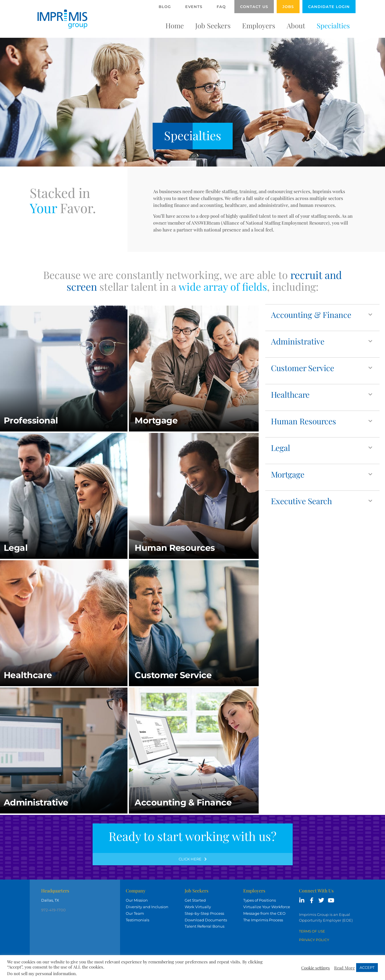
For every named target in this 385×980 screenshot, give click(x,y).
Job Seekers (213, 25)
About (296, 25)
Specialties (333, 25)
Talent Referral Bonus (205, 926)
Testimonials (137, 920)
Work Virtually (198, 907)
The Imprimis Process (263, 920)
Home (175, 25)
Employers (259, 25)
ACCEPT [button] (367, 967)
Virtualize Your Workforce (267, 907)
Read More (344, 968)
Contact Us (254, 7)
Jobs (288, 7)
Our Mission (137, 900)
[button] (322, 315)
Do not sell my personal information (41, 973)
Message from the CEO (264, 913)
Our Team (135, 913)
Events (194, 7)
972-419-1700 (53, 910)
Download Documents (206, 920)
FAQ (221, 7)
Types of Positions (260, 900)
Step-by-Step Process (204, 913)
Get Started (195, 900)
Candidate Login (329, 7)
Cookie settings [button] (316, 968)
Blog (165, 7)
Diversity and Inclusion (147, 907)
